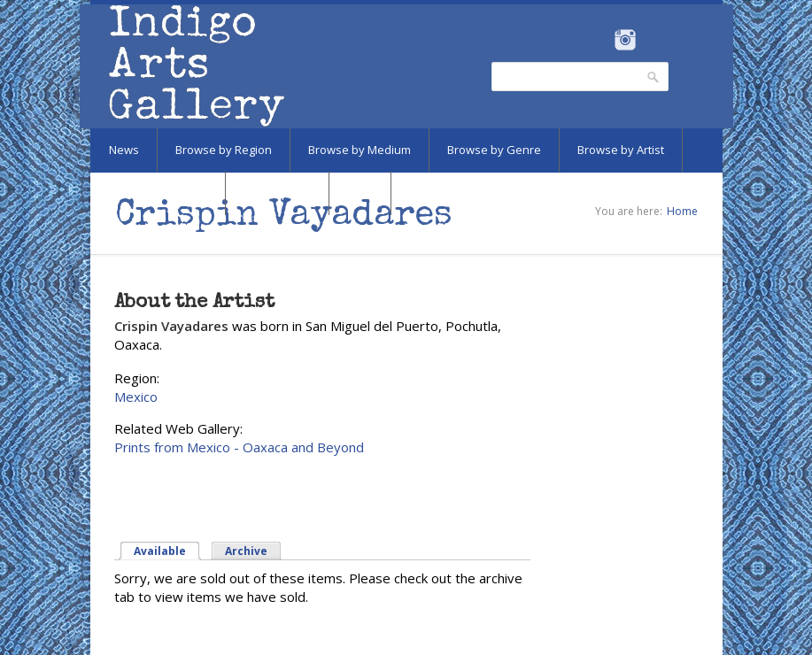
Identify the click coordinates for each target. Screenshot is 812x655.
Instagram (626, 40)
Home (682, 211)
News (124, 150)
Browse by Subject (158, 193)
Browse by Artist (621, 150)
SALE (360, 193)
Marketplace (277, 193)
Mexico (136, 397)
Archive (246, 551)
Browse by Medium (360, 150)
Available (160, 551)
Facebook (602, 40)
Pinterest (653, 40)
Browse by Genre (494, 150)
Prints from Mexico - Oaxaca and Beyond (239, 447)
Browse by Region (224, 150)
